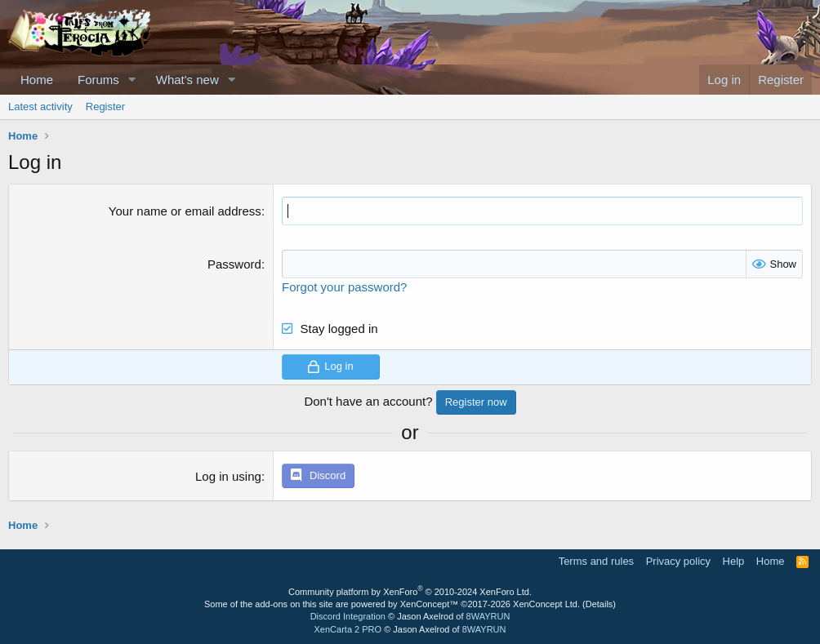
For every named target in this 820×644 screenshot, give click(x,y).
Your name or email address (185, 211)
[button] (132, 80)
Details (599, 604)
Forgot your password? (344, 287)
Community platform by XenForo (410, 592)
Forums (98, 80)
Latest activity (40, 107)
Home (37, 80)
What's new (187, 80)
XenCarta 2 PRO (348, 629)
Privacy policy (678, 561)
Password (234, 264)
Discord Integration (348, 616)
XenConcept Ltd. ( (549, 604)
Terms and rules (596, 561)
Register (105, 107)
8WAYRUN (488, 616)
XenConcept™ (430, 604)
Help (734, 561)
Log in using (228, 476)
